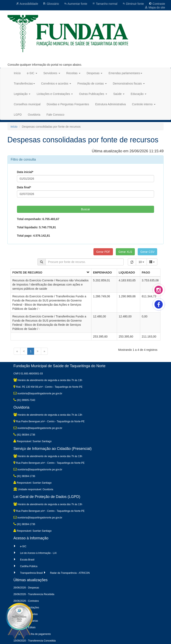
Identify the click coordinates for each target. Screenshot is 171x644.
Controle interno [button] (144, 104)
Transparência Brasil (31, 573)
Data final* (24, 187)
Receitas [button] (73, 73)
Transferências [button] (24, 84)
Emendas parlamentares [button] (125, 73)
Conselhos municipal (27, 104)
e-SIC (23, 546)
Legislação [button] (22, 94)
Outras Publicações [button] (93, 94)
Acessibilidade (27, 4)
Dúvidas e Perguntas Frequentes (68, 104)
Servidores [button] (52, 73)
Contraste (157, 4)
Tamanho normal (105, 4)
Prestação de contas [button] (92, 84)
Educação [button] (139, 94)
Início (17, 73)
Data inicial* (25, 172)
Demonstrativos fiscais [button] (129, 84)
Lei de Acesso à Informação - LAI (38, 553)
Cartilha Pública (29, 566)
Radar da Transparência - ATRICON (70, 573)
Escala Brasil (27, 560)
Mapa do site (155, 7)
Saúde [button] (119, 94)
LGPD (18, 115)
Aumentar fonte (76, 4)
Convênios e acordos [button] (56, 84)
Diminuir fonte (133, 4)
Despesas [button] (94, 73)
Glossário (51, 4)
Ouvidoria (34, 115)
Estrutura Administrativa (111, 104)
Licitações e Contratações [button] (55, 94)
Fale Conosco (55, 115)
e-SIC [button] (32, 73)
